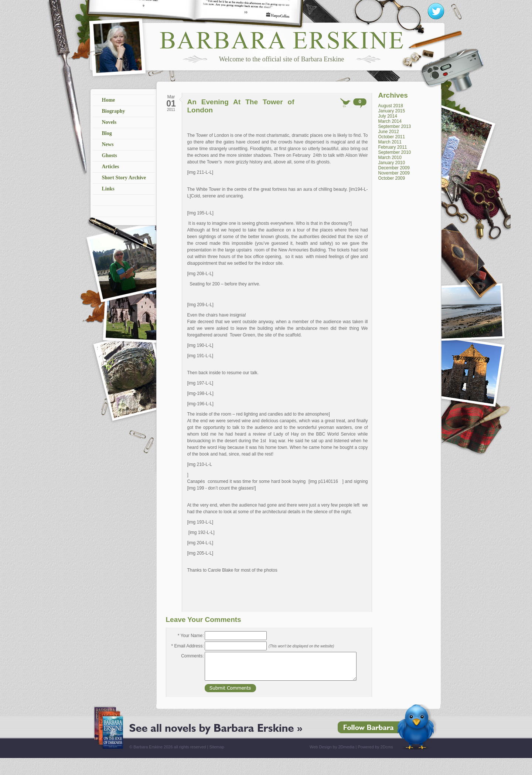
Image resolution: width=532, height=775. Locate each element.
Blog (107, 133)
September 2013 (395, 126)
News (108, 144)
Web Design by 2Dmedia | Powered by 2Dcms (351, 747)
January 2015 (392, 111)
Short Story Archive (124, 178)
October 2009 (392, 178)
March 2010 (390, 158)
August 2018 (391, 106)
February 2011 (393, 147)
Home (109, 100)
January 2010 (392, 163)
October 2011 (392, 137)
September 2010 (395, 152)
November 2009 (394, 173)
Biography (114, 111)
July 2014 (388, 116)
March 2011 (390, 142)
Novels (109, 122)
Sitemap (216, 747)
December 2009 (394, 168)
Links (108, 189)
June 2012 (389, 132)
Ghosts (110, 155)
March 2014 (390, 121)
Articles (111, 167)
